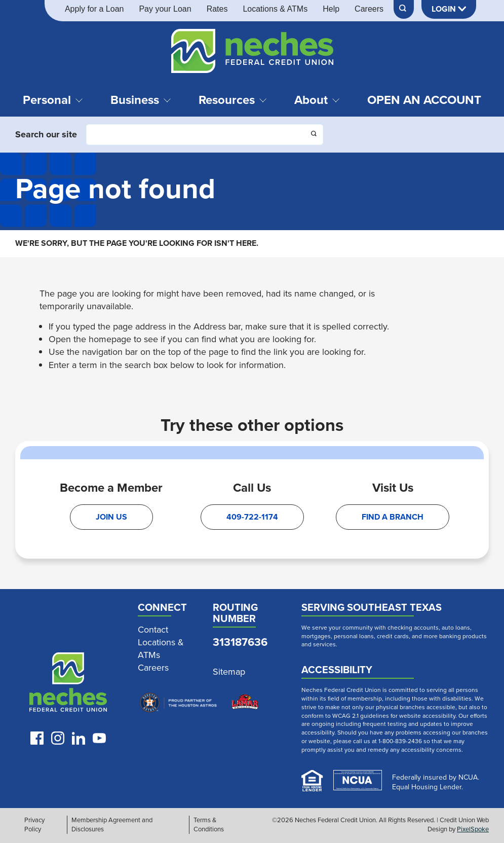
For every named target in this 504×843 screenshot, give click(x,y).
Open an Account (424, 100)
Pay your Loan (165, 9)
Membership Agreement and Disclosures (112, 825)
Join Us (111, 517)
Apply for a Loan (94, 9)
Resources (233, 100)
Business (141, 100)
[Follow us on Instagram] (58, 738)
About (317, 100)
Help (331, 9)
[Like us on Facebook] (37, 738)
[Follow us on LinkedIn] (79, 738)
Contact (153, 630)
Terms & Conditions (209, 825)
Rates (217, 9)
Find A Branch (393, 517)
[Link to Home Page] (252, 53)
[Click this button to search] (315, 135)
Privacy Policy (34, 825)
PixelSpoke (473, 829)
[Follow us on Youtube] (99, 738)
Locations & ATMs (275, 9)
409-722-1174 (252, 517)
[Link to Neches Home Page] (68, 684)
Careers (369, 9)
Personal (53, 100)
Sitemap (229, 672)
